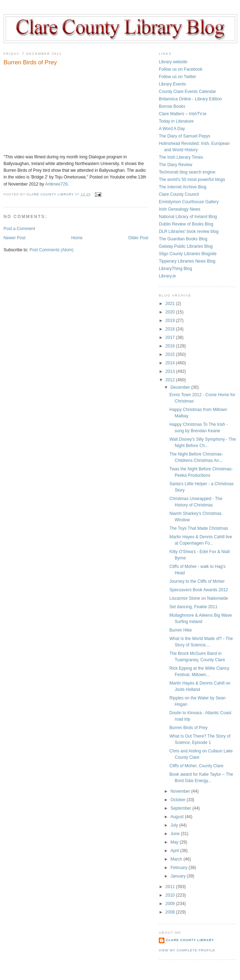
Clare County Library (190, 940)
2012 (171, 380)
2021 (171, 304)
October (179, 800)
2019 (171, 321)
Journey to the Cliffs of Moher (197, 581)
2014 (171, 363)
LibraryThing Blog (175, 269)
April (175, 851)
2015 (171, 354)
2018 (171, 329)
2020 (171, 312)
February (179, 868)
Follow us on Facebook (181, 69)
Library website (173, 62)
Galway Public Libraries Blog (186, 246)
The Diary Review (176, 165)
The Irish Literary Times (181, 157)
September (181, 808)
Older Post (138, 238)
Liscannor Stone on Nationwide (199, 598)
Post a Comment (19, 229)
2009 (171, 904)
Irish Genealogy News (179, 209)
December (181, 387)
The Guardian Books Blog (183, 239)
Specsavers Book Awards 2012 (199, 590)
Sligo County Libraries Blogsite (188, 254)
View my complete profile (187, 950)
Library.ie (167, 276)
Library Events (172, 84)
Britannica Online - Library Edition (190, 99)
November (181, 791)
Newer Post (14, 238)
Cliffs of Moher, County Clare (196, 766)
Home (77, 238)
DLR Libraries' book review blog (189, 231)
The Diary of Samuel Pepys (185, 136)
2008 (171, 912)
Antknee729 (56, 184)
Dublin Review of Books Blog (186, 224)
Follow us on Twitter (178, 77)
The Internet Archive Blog (183, 187)
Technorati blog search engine (187, 172)
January (179, 876)
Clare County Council (179, 194)
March (177, 859)
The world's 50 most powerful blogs (192, 180)
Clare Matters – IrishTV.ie (183, 114)
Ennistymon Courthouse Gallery (189, 202)
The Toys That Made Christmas (199, 528)
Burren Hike (181, 630)
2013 (171, 371)
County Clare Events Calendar (187, 92)
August (178, 817)
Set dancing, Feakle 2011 (193, 607)
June (176, 834)
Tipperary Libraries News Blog (187, 261)
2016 (171, 346)
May (175, 842)
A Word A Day (172, 129)
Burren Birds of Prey (188, 728)
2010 (171, 895)
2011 (171, 887)
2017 (171, 338)
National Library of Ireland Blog (188, 217)
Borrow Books (172, 106)
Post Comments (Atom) (51, 250)
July (175, 825)
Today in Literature (176, 121)
